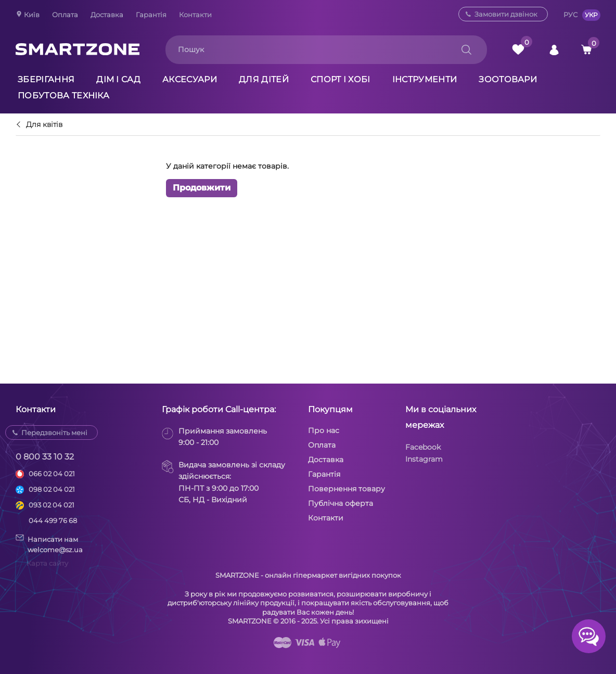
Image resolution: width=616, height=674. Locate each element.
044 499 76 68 (53, 520)
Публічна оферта (341, 503)
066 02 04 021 (52, 474)
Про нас (324, 430)
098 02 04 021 (52, 489)
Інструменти (425, 79)
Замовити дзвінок (506, 14)
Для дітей (264, 79)
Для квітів (44, 125)
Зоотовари (508, 79)
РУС (570, 15)
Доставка (107, 15)
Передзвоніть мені (54, 433)
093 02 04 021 (52, 505)
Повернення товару (346, 489)
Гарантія (151, 15)
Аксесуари (190, 79)
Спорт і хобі (341, 79)
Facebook (423, 447)
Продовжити (202, 188)
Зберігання (46, 79)
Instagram (424, 459)
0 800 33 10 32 (45, 457)
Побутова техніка (63, 96)
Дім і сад (118, 79)
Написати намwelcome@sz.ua (49, 544)
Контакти (195, 15)
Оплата (65, 15)
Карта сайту (47, 563)
